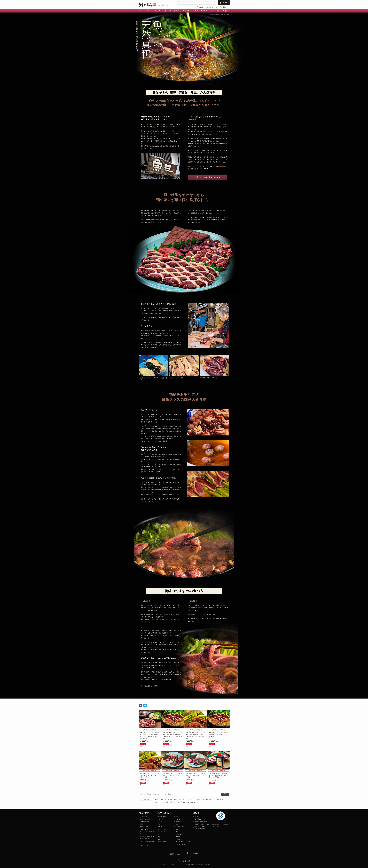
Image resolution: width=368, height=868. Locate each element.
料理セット (161, 837)
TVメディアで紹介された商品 (184, 842)
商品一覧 (158, 11)
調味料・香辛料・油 (163, 842)
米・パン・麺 (215, 11)
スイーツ (196, 11)
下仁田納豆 (209, 800)
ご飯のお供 (179, 839)
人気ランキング (200, 800)
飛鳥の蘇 (182, 800)
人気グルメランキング (182, 844)
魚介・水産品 (167, 11)
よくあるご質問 (144, 827)
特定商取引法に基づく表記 (202, 824)
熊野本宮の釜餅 (159, 800)
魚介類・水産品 (162, 816)
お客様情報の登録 (145, 822)
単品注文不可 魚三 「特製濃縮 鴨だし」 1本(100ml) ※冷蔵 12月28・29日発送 (219, 775)
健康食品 (160, 839)
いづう (176, 800)
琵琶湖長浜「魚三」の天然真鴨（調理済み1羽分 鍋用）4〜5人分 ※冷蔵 (218, 735)
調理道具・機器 (180, 827)
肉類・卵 (177, 11)
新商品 (170, 800)
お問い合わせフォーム (146, 846)
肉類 (159, 819)
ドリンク (178, 819)
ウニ (163, 802)
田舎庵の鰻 (169, 802)
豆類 (177, 824)
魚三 (141, 746)
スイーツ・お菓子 (163, 829)
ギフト (148, 11)
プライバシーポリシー (201, 822)
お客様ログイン (213, 7)
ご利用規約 (198, 819)
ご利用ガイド (225, 7)
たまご (160, 822)
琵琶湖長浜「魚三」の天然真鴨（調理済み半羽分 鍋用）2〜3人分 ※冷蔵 (149, 775)
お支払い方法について (146, 829)
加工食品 (160, 834)
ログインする (143, 816)
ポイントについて (145, 839)
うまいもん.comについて (147, 819)
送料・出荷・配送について (147, 836)
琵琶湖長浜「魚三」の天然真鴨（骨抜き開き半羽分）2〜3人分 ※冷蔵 (195, 775)
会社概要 (197, 816)
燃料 (177, 832)
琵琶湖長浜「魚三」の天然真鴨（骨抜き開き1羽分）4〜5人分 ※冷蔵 (172, 775)
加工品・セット (205, 11)
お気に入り (202, 7)
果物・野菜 (186, 11)
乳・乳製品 (179, 822)
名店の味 (194, 802)
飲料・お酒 (225, 11)
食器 (177, 829)
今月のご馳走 (179, 834)
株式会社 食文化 (185, 861)
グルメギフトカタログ (183, 802)
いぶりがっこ (190, 800)
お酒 (177, 816)
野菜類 (160, 827)
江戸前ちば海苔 (218, 800)
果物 (159, 824)
